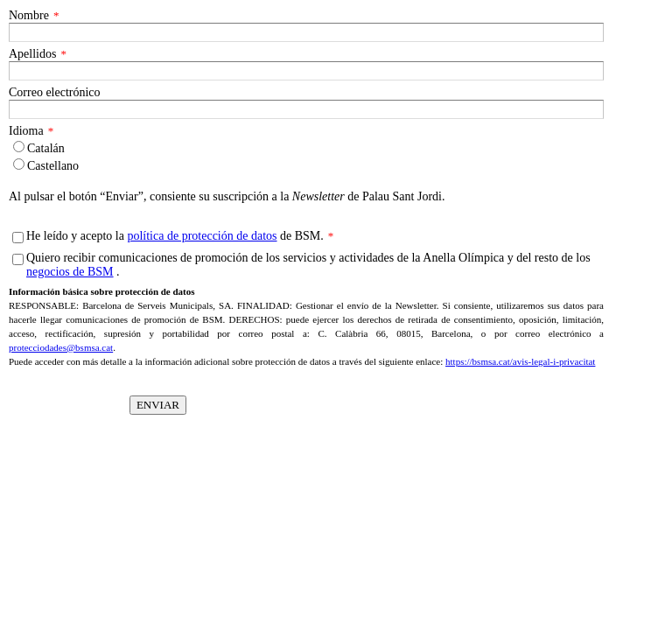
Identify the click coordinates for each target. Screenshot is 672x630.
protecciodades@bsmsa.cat (61, 347)
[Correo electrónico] (306, 109)
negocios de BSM (70, 272)
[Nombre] (306, 32)
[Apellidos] (306, 71)
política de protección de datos (202, 236)
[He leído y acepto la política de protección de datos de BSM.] (18, 238)
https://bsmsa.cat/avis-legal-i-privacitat (520, 361)
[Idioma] (19, 147)
